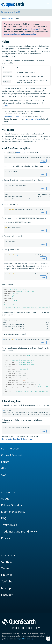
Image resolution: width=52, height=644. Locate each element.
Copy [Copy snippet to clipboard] (43, 161)
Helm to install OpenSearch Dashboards (17, 439)
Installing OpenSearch (8, 18)
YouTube (7, 582)
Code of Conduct (12, 456)
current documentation (33, 29)
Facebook (7, 595)
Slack (4, 475)
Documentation (11, 12)
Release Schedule (12, 505)
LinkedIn (7, 575)
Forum (5, 462)
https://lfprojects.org (25, 639)
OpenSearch (13, 5)
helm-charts (21, 152)
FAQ (4, 519)
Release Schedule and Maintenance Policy (20, 34)
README (5, 105)
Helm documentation (33, 119)
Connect (6, 562)
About (5, 499)
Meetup (6, 588)
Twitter (5, 569)
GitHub (6, 469)
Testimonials (9, 525)
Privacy (6, 538)
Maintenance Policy (13, 512)
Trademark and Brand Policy (19, 532)
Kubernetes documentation (14, 116)
